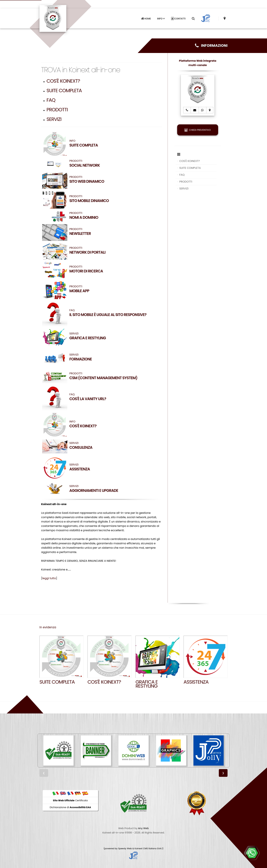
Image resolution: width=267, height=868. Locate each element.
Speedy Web (125, 848)
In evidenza (48, 627)
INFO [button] (161, 19)
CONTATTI (178, 19)
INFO (108, 143)
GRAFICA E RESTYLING (147, 684)
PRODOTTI (57, 110)
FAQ (51, 100)
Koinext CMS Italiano (146, 848)
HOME (146, 19)
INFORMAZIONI (211, 46)
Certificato (70, 800)
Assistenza (196, 682)
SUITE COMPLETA (64, 91)
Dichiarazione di (70, 807)
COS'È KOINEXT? (63, 81)
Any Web (143, 828)
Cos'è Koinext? (104, 682)
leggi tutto (49, 578)
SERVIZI (54, 119)
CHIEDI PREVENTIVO (198, 130)
